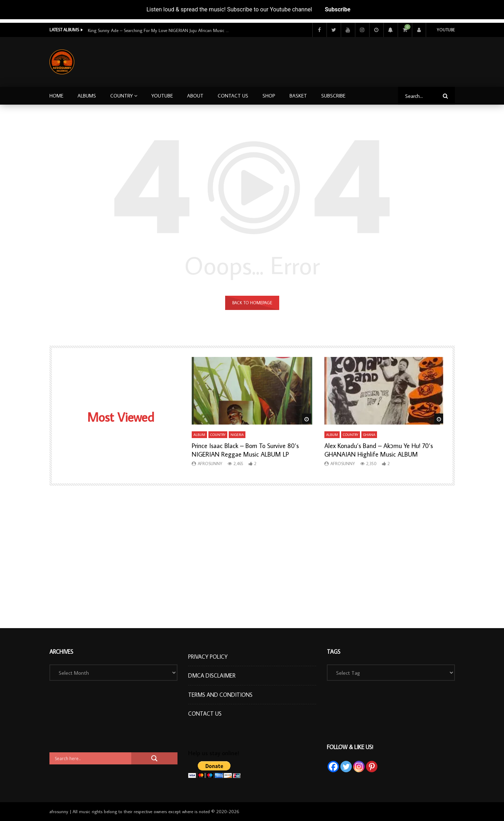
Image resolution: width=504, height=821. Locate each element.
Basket (298, 96)
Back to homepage (252, 303)
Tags (334, 652)
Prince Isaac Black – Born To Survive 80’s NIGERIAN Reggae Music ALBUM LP (245, 450)
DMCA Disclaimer (212, 675)
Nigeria (237, 435)
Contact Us (233, 96)
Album (199, 435)
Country (121, 96)
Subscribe (338, 9)
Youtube (446, 30)
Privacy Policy (208, 657)
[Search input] (92, 758)
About (195, 96)
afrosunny (210, 464)
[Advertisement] (326, 60)
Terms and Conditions (220, 695)
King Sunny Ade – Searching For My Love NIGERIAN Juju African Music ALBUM (159, 30)
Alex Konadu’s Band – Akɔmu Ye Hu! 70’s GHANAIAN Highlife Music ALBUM (379, 450)
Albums (87, 96)
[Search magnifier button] (154, 758)
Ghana (369, 435)
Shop (269, 96)
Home (56, 96)
